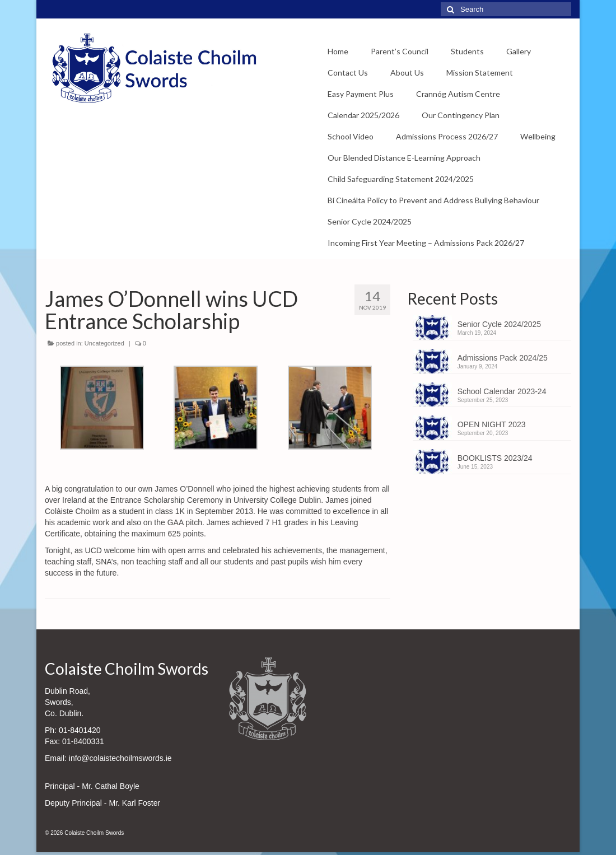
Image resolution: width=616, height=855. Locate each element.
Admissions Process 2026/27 (447, 136)
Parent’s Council (400, 51)
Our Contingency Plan (461, 115)
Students (467, 51)
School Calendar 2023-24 (502, 391)
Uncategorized (104, 343)
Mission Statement (480, 73)
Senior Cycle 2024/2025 (370, 221)
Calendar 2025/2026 (363, 115)
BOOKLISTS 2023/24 (495, 458)
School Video (351, 136)
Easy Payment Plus (361, 94)
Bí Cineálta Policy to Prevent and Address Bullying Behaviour (433, 200)
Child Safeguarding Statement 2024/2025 (401, 179)
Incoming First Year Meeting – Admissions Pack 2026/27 (426, 243)
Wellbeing (538, 136)
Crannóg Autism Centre (458, 94)
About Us (407, 73)
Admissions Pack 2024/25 (503, 358)
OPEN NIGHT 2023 (492, 424)
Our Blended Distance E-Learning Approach (404, 158)
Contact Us (348, 73)
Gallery (519, 51)
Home (338, 51)
